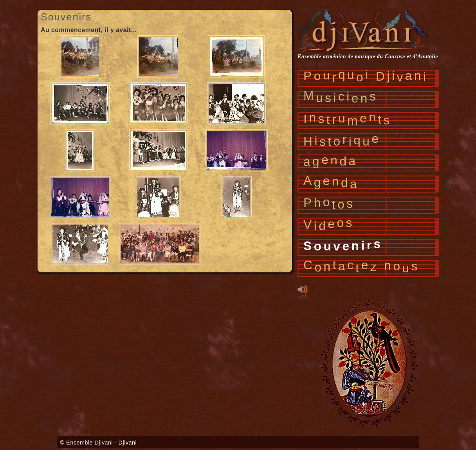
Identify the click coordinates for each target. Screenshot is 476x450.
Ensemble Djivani (89, 443)
